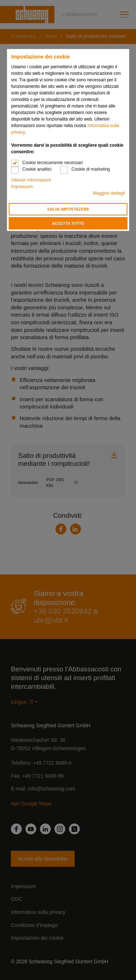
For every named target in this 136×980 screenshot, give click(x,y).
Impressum (22, 187)
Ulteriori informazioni (31, 180)
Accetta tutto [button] (68, 223)
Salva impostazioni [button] (68, 209)
